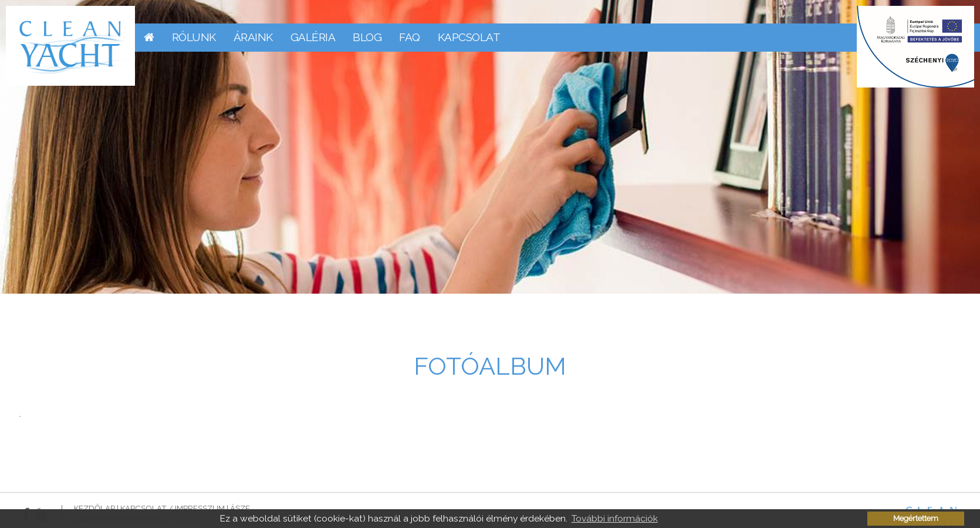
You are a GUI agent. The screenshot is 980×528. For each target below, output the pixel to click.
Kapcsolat (469, 37)
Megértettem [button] (916, 518)
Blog (367, 37)
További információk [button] (615, 518)
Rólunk (194, 37)
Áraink (253, 37)
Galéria (313, 37)
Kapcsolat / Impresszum (173, 508)
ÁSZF (240, 508)
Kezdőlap (94, 508)
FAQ (410, 37)
